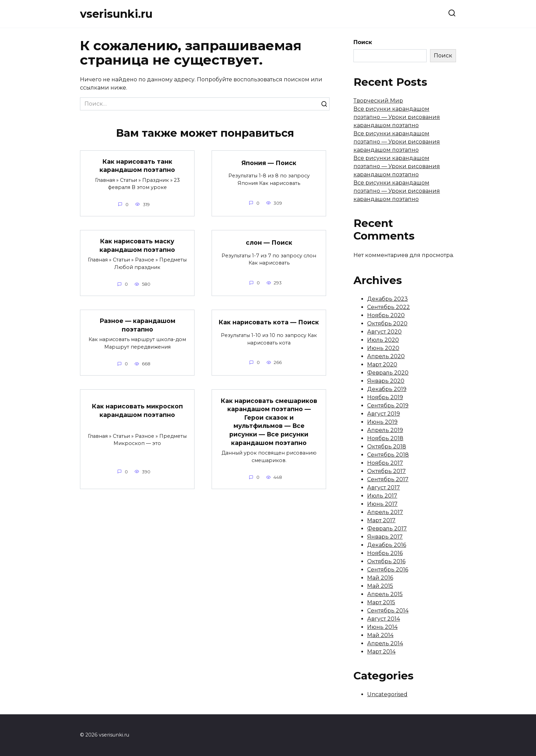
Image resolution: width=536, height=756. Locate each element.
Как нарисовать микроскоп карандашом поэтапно (137, 410)
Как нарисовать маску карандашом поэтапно (137, 245)
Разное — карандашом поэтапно (137, 325)
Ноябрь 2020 (386, 315)
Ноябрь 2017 (385, 463)
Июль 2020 (383, 340)
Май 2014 (380, 635)
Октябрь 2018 (387, 447)
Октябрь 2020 (387, 323)
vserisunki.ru (116, 14)
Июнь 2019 (382, 422)
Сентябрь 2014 (388, 611)
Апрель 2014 (385, 643)
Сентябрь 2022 (388, 307)
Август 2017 (384, 488)
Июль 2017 (382, 496)
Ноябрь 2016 (385, 553)
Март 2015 (381, 602)
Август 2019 (384, 414)
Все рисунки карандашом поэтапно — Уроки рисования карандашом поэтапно (397, 117)
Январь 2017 (385, 537)
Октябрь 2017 (386, 471)
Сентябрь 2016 (388, 570)
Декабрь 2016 (387, 545)
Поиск (363, 42)
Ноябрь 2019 (385, 397)
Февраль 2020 (388, 373)
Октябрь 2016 (386, 561)
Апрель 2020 (386, 356)
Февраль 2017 (387, 529)
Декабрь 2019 (387, 389)
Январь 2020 (386, 381)
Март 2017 (381, 520)
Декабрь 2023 (387, 299)
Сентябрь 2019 (388, 406)
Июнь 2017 (382, 504)
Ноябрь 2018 (385, 438)
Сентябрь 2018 (388, 455)
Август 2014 (384, 619)
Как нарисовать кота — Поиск (269, 322)
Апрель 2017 (385, 512)
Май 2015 (380, 586)
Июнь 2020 (383, 348)
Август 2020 (384, 332)
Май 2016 (380, 578)
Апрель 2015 (385, 594)
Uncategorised (387, 694)
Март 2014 (381, 652)
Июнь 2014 (382, 627)
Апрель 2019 (385, 430)
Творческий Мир (378, 101)
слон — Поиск (269, 242)
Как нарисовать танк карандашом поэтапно (137, 166)
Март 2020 (382, 364)
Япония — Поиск (269, 163)
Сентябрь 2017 (388, 479)
